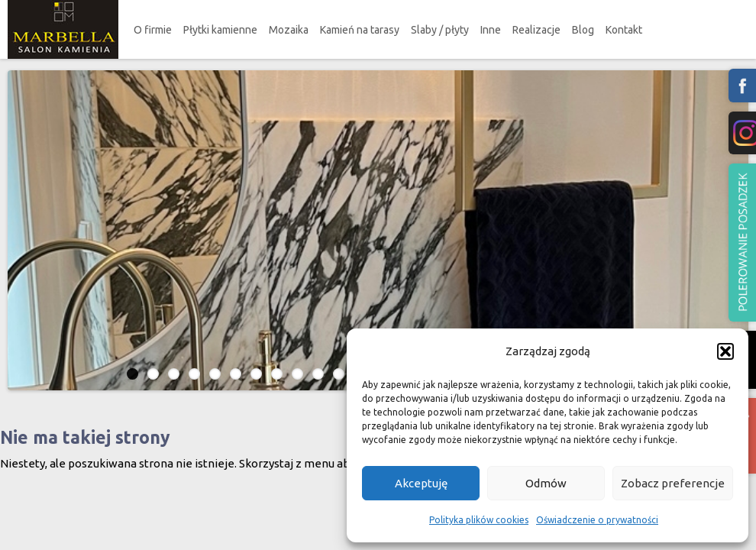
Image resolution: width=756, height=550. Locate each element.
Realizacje (536, 30)
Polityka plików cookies (479, 520)
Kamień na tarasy (360, 30)
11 (339, 374)
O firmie (153, 30)
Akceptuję (421, 483)
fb (742, 86)
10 (318, 374)
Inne (491, 30)
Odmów (546, 483)
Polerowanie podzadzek (742, 243)
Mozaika (289, 30)
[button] (725, 351)
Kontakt (624, 30)
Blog (583, 30)
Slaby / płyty (440, 30)
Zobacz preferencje (673, 483)
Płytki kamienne (220, 30)
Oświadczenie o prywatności (597, 520)
